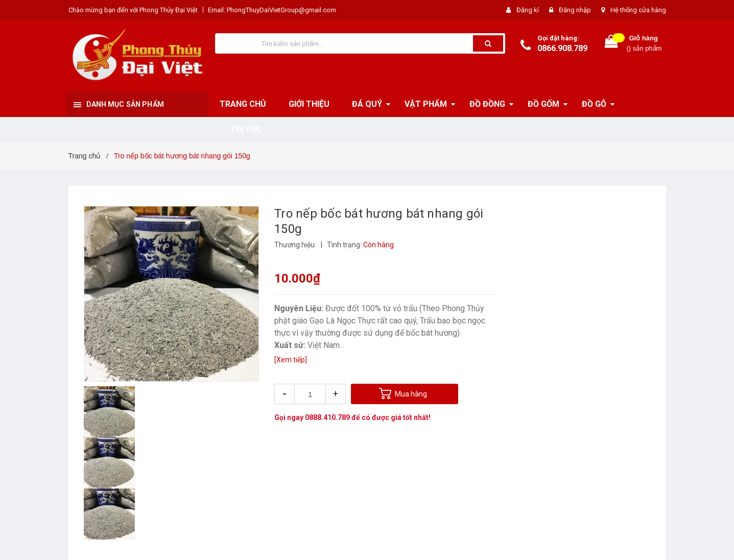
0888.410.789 (327, 417)
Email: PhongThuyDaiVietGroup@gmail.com (272, 10)
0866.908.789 (562, 48)
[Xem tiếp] (291, 360)
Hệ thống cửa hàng (638, 10)
